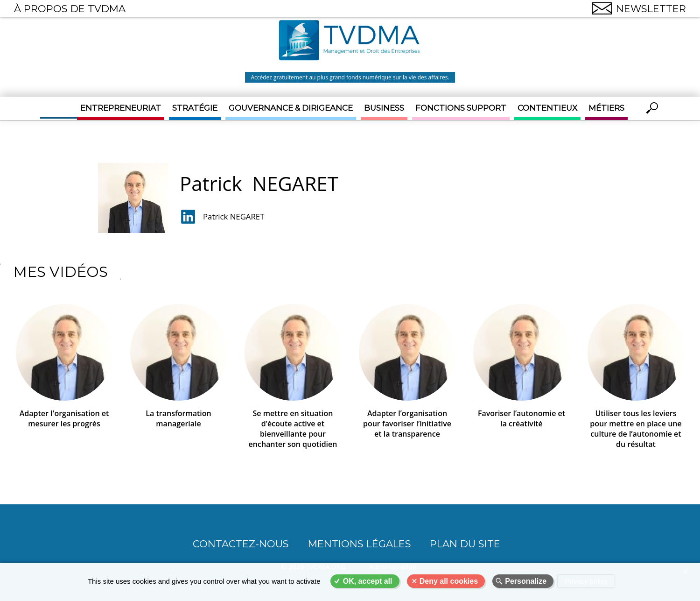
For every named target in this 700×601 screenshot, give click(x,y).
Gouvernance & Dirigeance (291, 108)
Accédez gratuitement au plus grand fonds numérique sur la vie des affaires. (350, 77)
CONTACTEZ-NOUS (241, 543)
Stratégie (195, 108)
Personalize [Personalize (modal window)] (526, 581)
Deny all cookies (449, 581)
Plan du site (465, 543)
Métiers (606, 108)
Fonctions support (461, 108)
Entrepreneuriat (121, 108)
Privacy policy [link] (586, 581)
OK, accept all (368, 581)
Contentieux (547, 108)
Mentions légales (360, 543)
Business (384, 108)
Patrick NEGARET (234, 216)
